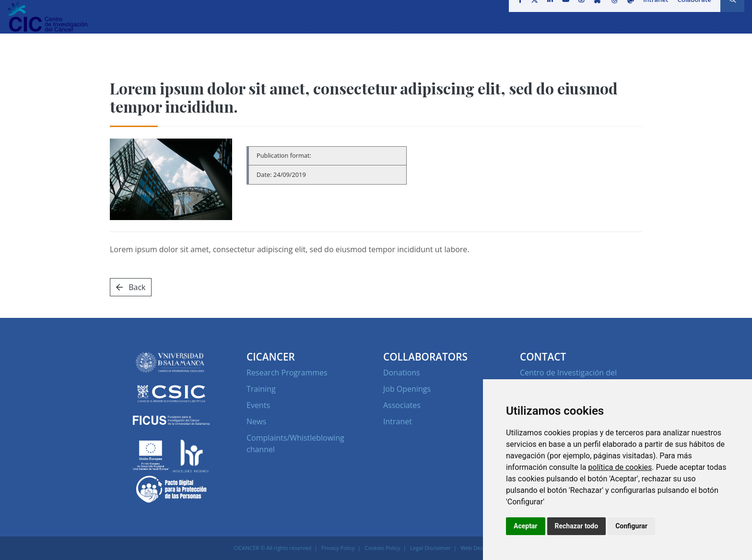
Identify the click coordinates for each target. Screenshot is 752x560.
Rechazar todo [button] (577, 526)
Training (261, 389)
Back (131, 287)
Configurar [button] (631, 526)
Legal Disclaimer (430, 548)
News (256, 421)
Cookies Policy (383, 548)
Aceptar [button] (526, 526)
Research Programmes (287, 373)
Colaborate (691, 12)
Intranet (653, 12)
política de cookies (620, 467)
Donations (402, 373)
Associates (402, 405)
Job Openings (407, 389)
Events (258, 405)
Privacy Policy (338, 548)
